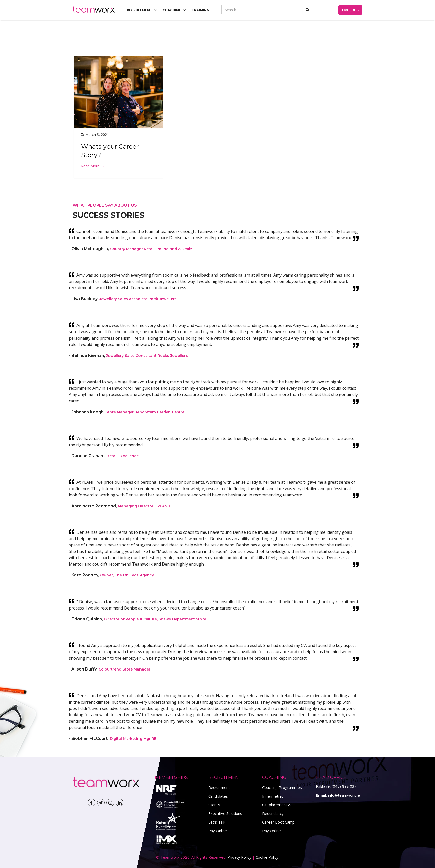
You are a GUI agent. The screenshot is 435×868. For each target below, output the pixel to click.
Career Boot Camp (278, 822)
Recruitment (219, 787)
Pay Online (218, 831)
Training (200, 10)
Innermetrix (273, 796)
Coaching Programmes (282, 787)
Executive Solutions (225, 813)
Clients (214, 805)
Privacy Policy (239, 857)
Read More (92, 166)
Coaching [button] (175, 10)
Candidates (218, 796)
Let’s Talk (217, 822)
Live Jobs (350, 10)
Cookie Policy (267, 857)
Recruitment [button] (142, 10)
